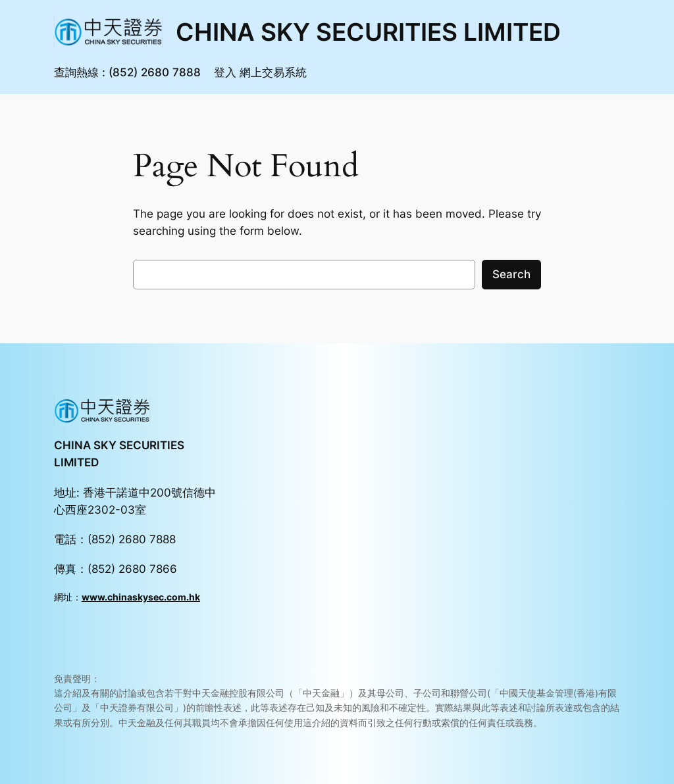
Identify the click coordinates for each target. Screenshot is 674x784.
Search (511, 274)
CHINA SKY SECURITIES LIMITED (368, 32)
